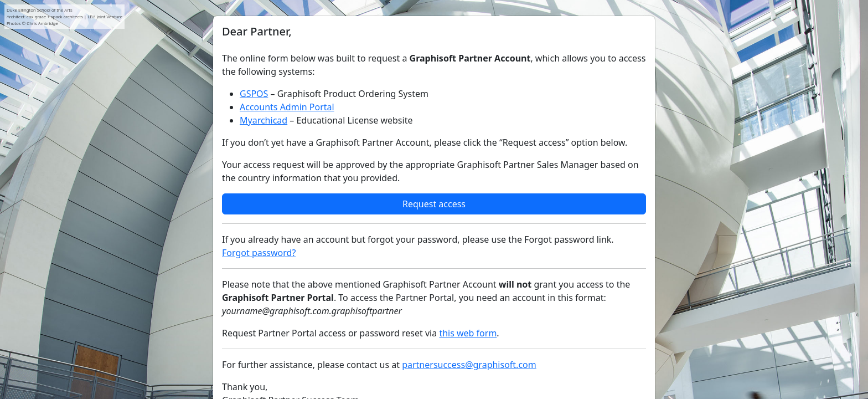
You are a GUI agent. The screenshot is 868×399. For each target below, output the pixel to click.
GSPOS (254, 94)
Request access (434, 204)
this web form (468, 333)
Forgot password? (259, 253)
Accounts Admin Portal (287, 107)
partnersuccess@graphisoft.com (469, 365)
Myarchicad (263, 120)
